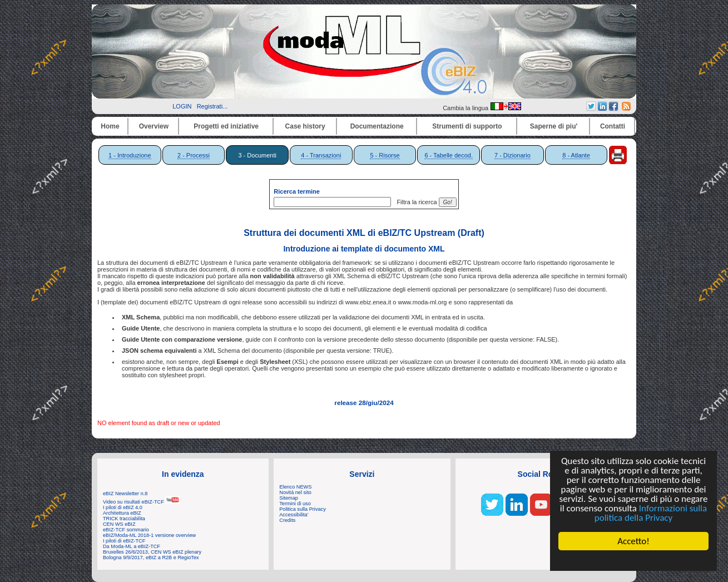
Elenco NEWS (295, 487)
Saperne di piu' (554, 126)
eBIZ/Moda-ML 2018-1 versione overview (149, 535)
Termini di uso (295, 504)
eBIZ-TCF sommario (126, 530)
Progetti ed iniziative (226, 126)
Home (110, 126)
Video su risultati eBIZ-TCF (141, 502)
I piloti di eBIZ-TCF (124, 541)
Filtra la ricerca (415, 202)
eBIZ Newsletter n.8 (125, 494)
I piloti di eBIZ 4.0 (123, 507)
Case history (305, 126)
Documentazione (377, 126)
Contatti (613, 126)
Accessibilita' (294, 515)
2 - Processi (194, 155)
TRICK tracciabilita (124, 519)
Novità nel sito (295, 492)
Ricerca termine (297, 191)
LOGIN (182, 106)
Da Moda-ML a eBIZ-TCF (132, 546)
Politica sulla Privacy (302, 509)
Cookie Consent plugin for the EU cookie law (633, 560)
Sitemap (289, 498)
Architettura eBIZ (122, 513)
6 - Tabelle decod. (449, 155)
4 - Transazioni (321, 155)
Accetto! (633, 541)
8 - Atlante (576, 155)
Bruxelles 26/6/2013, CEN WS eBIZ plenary (152, 552)
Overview (154, 126)
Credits (287, 520)
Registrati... (212, 106)
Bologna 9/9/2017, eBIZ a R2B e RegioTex (151, 558)
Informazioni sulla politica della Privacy (651, 513)
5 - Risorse (385, 155)
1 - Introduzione (130, 155)
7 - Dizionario (512, 155)
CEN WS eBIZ (119, 524)
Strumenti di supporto (467, 126)
